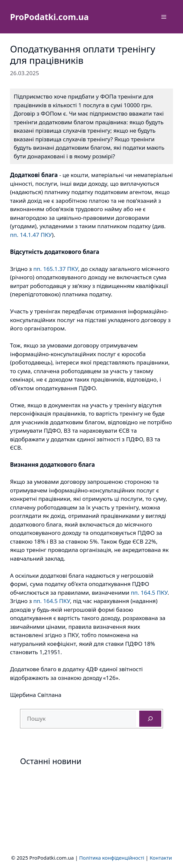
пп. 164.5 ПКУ (149, 593)
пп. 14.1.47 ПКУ (31, 235)
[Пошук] (150, 719)
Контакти (161, 858)
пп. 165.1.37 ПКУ (56, 269)
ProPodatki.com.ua (49, 17)
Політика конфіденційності (112, 858)
